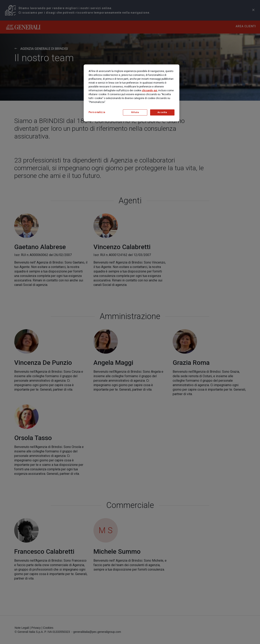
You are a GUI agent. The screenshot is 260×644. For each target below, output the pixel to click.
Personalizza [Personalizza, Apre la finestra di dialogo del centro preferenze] (97, 112)
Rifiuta (135, 112)
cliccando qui (149, 90)
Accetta (162, 112)
